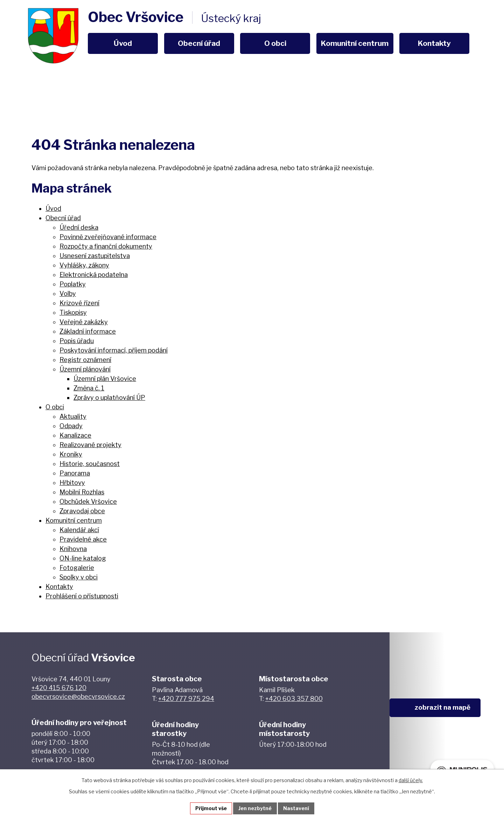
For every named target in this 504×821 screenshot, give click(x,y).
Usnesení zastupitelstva (95, 256)
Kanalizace (75, 435)
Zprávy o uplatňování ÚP (109, 398)
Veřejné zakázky (84, 322)
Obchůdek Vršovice (88, 502)
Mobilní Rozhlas (82, 492)
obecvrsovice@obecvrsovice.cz (78, 697)
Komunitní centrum (355, 43)
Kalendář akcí (79, 530)
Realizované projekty (90, 445)
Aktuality (73, 416)
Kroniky (71, 454)
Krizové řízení (79, 303)
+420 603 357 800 (294, 699)
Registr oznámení (85, 360)
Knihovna (73, 549)
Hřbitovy (72, 483)
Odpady (71, 426)
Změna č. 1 (89, 388)
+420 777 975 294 (186, 699)
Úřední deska (79, 227)
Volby (68, 294)
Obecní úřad (199, 43)
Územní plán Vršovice (105, 379)
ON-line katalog (83, 558)
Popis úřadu (77, 341)
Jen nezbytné (255, 808)
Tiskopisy (73, 312)
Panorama (75, 473)
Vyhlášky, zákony (84, 265)
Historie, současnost (90, 464)
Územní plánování (85, 369)
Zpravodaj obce (82, 511)
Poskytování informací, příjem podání (114, 350)
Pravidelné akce (83, 539)
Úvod (123, 43)
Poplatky (73, 284)
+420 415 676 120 (59, 688)
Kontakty (434, 43)
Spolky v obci (79, 577)
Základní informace (88, 331)
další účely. (411, 780)
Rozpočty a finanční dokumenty (106, 246)
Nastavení (296, 808)
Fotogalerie (77, 568)
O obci (275, 43)
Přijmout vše (211, 808)
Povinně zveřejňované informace (108, 237)
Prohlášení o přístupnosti (82, 596)
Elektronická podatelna (94, 275)
